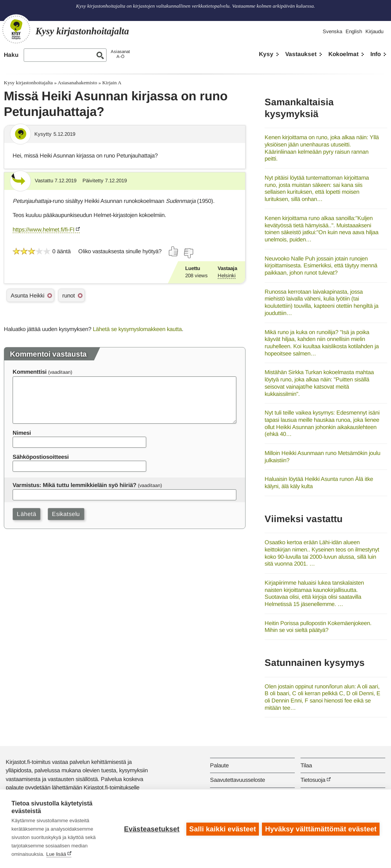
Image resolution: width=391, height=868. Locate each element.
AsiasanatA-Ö (120, 54)
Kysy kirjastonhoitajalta (28, 83)
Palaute (219, 765)
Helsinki (227, 276)
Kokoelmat (343, 54)
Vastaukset (301, 54)
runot (69, 295)
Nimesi (22, 433)
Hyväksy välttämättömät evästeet (321, 829)
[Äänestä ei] (188, 253)
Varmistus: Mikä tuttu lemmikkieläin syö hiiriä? (74, 485)
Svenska (332, 31)
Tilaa (306, 765)
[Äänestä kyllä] (174, 251)
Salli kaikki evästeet (222, 829)
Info (376, 54)
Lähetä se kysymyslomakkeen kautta (137, 329)
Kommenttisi (30, 372)
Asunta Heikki (27, 295)
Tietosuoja (313, 780)
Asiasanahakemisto (77, 83)
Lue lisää (56, 854)
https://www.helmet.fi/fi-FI (44, 229)
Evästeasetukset (151, 829)
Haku (11, 55)
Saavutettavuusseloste (238, 780)
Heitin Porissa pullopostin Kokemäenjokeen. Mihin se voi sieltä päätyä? (318, 627)
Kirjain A (112, 83)
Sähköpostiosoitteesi (41, 457)
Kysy (266, 54)
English (354, 31)
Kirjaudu (374, 31)
